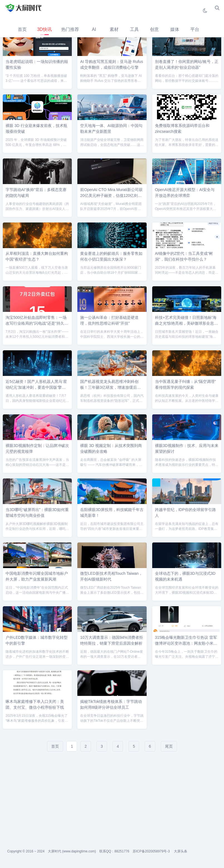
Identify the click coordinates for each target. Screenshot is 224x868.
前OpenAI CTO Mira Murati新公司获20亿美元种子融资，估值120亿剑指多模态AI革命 (111, 195)
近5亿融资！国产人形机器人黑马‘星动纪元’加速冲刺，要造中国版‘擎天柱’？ (36, 387)
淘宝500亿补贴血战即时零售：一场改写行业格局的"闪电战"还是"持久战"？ (36, 323)
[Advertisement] (112, 797)
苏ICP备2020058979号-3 (151, 851)
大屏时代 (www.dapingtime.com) (72, 851)
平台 (195, 29)
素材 (114, 29)
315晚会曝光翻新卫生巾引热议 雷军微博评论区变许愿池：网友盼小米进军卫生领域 (186, 643)
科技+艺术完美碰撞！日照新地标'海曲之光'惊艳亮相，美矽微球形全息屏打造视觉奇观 (187, 323)
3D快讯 (44, 29)
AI (94, 29)
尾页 (169, 746)
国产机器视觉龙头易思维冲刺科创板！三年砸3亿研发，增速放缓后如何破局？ (110, 387)
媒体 (175, 29)
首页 (22, 29)
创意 (154, 29)
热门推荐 (70, 29)
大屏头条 (181, 851)
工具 (134, 29)
